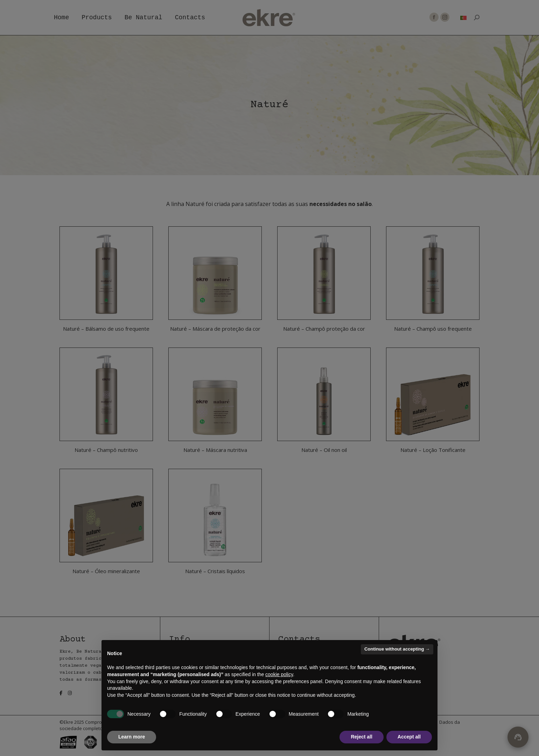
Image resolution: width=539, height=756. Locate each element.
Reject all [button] (361, 737)
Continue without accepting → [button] (397, 649)
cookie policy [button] (279, 674)
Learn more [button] (132, 737)
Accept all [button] (409, 737)
